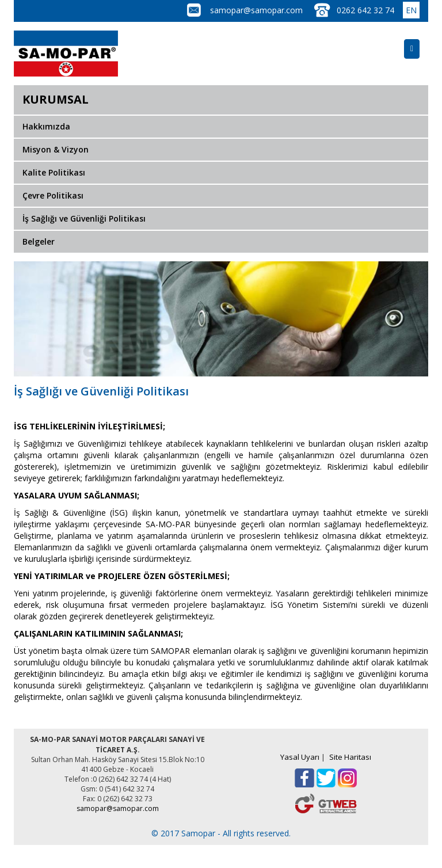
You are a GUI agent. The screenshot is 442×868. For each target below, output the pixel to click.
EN (411, 10)
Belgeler (39, 241)
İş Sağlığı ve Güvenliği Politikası (84, 218)
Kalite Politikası (54, 172)
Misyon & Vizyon (56, 149)
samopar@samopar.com (256, 10)
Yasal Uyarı (300, 757)
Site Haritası (350, 757)
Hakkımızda (46, 126)
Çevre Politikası (53, 195)
